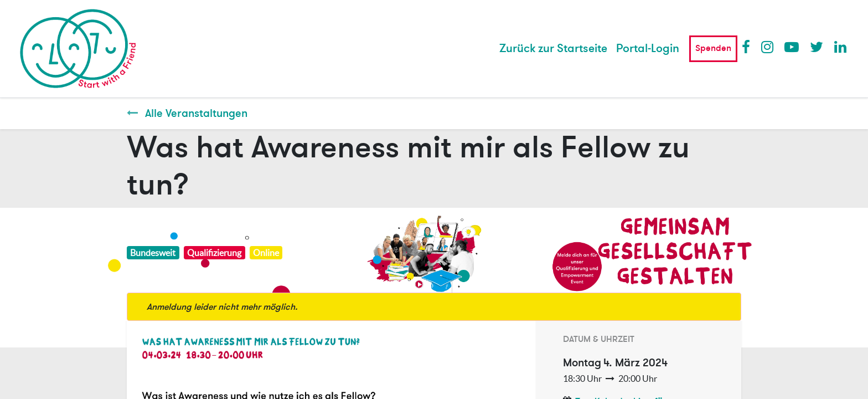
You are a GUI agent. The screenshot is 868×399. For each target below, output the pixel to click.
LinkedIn (841, 47)
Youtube (791, 47)
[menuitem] (553, 49)
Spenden (713, 48)
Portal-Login (648, 48)
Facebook (748, 47)
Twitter (817, 47)
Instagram (768, 47)
